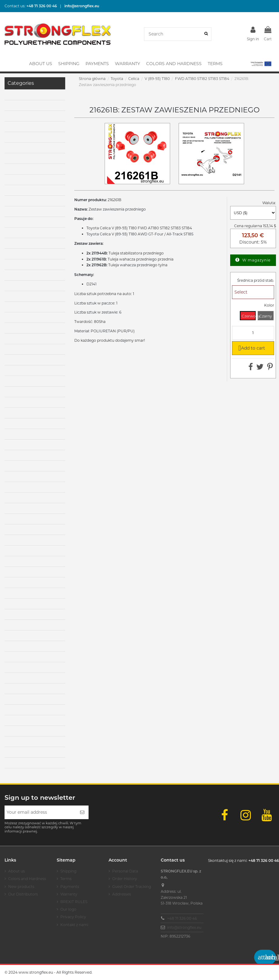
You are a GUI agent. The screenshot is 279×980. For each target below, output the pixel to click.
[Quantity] (253, 333)
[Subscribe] (82, 812)
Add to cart (251, 348)
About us (17, 871)
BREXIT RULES (74, 902)
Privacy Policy (73, 917)
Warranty (69, 894)
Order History (125, 879)
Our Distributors (23, 894)
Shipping (68, 871)
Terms (66, 879)
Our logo (68, 909)
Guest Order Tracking (132, 887)
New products (21, 887)
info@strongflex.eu (184, 927)
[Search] (206, 34)
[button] (261, 64)
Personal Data (125, 871)
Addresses (122, 894)
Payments (70, 887)
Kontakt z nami (74, 925)
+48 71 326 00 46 (182, 918)
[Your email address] (40, 812)
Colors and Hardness (27, 879)
